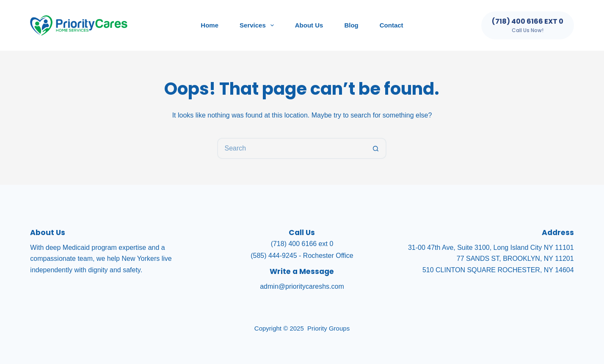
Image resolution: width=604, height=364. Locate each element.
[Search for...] (291, 148)
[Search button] (376, 148)
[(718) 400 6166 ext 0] (528, 25)
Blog (351, 25)
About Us (309, 25)
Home (210, 25)
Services (258, 25)
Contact (392, 25)
